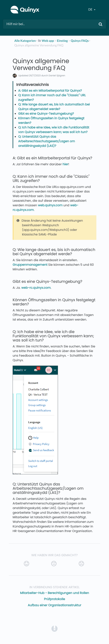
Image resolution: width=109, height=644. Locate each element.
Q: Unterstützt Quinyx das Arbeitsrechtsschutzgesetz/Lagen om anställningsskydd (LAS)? (47, 141)
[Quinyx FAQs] (80, 41)
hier (65, 164)
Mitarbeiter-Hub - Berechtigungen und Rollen (54, 593)
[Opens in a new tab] (54, 629)
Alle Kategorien (25, 41)
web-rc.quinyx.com (36, 288)
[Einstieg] (62, 41)
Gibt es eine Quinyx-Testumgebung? (46, 114)
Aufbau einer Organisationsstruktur (54, 605)
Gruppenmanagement (30, 265)
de (91, 9)
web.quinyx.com (50, 205)
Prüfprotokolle (54, 599)
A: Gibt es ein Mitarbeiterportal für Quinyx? (50, 91)
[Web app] (46, 41)
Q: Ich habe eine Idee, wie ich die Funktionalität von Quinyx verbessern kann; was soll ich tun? (54, 130)
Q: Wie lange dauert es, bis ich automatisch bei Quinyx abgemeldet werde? (54, 107)
